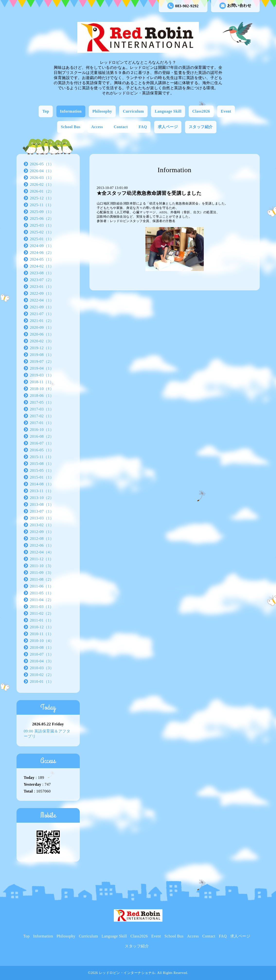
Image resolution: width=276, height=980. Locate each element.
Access (97, 127)
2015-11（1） (42, 457)
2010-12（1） (42, 627)
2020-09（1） (42, 327)
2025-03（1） (42, 225)
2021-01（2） (42, 321)
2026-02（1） (42, 184)
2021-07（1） (42, 314)
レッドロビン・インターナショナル (127, 973)
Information (71, 111)
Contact (121, 127)
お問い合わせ (235, 6)
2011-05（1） (42, 593)
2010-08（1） (42, 647)
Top (46, 111)
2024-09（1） (42, 246)
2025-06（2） (42, 218)
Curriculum (133, 111)
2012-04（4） (42, 552)
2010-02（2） (42, 675)
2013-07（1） (42, 511)
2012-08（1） (42, 539)
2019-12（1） (42, 348)
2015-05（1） (42, 470)
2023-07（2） (42, 280)
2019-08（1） (42, 355)
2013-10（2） (42, 498)
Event (226, 111)
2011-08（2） (42, 579)
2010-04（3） (42, 661)
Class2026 (201, 111)
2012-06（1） (42, 545)
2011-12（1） (42, 559)
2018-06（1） (42, 396)
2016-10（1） (42, 430)
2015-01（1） (42, 477)
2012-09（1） (42, 532)
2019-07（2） (42, 361)
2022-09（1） (42, 293)
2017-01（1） (42, 423)
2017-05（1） (42, 402)
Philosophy (102, 111)
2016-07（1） (42, 443)
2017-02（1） (42, 416)
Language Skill (168, 111)
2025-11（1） (42, 205)
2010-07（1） (42, 654)
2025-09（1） (42, 212)
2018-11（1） (42, 382)
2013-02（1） (42, 525)
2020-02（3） (42, 341)
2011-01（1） (42, 620)
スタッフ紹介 (201, 127)
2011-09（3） (42, 573)
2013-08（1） (42, 504)
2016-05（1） (42, 450)
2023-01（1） (42, 287)
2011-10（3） (42, 566)
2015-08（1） (42, 464)
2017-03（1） (42, 409)
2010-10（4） (42, 641)
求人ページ (168, 127)
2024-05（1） (42, 259)
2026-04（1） (42, 171)
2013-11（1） (42, 491)
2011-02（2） (42, 613)
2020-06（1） (42, 334)
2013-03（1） (42, 518)
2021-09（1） (42, 307)
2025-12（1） (42, 198)
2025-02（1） (42, 232)
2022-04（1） (42, 300)
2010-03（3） (42, 668)
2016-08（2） (42, 436)
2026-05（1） (42, 164)
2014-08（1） (42, 484)
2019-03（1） (42, 375)
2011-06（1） (42, 586)
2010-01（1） (42, 682)
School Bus (71, 127)
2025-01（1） (42, 239)
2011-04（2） (42, 600)
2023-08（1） (42, 273)
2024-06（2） (42, 253)
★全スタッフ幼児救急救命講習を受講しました (149, 193)
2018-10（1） (42, 389)
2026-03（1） (42, 178)
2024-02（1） (42, 266)
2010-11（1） (42, 634)
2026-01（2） (42, 191)
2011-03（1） (42, 607)
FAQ (143, 127)
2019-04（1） (42, 368)
